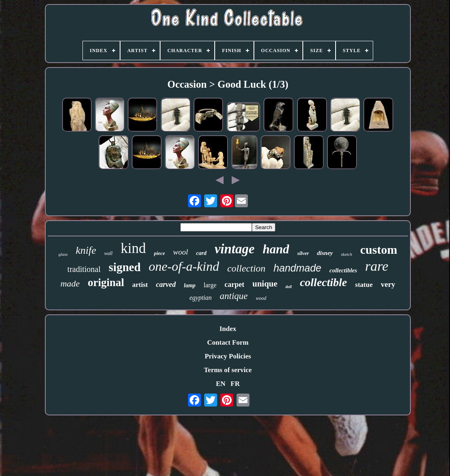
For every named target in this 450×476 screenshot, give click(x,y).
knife (86, 250)
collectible (324, 282)
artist (140, 285)
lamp (190, 285)
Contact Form (228, 342)
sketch (346, 254)
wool (181, 252)
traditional (84, 269)
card (201, 253)
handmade (298, 268)
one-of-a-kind (184, 266)
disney (325, 253)
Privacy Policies (228, 356)
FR (235, 384)
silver (303, 253)
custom (379, 250)
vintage (235, 249)
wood (261, 298)
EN (221, 384)
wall (109, 253)
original (106, 282)
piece (160, 253)
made (70, 283)
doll (289, 287)
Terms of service (228, 370)
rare (377, 266)
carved (166, 284)
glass (63, 254)
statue (364, 285)
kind (133, 248)
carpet (234, 284)
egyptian (200, 298)
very (388, 284)
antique (234, 296)
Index (228, 329)
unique (265, 284)
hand (276, 249)
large (210, 285)
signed (125, 267)
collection (246, 268)
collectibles (343, 270)
